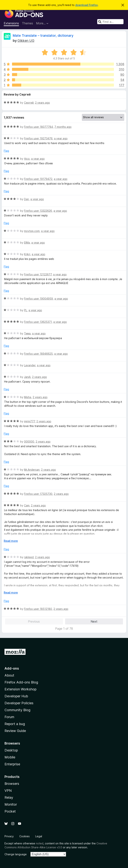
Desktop (11, 750)
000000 (29, 441)
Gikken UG (26, 41)
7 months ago (63, 127)
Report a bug (15, 724)
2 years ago (43, 103)
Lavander (30, 365)
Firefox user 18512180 (38, 609)
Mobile (10, 757)
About (9, 675)
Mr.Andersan (32, 470)
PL (26, 310)
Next (94, 621)
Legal (39, 836)
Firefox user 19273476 (38, 138)
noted (40, 843)
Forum (9, 717)
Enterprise (12, 764)
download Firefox (87, 5)
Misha (28, 397)
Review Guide (15, 731)
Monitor (11, 804)
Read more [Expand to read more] (11, 541)
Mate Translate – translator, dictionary (43, 36)
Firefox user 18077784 (38, 127)
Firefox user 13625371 (38, 322)
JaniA (27, 377)
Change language (16, 854)
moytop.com (32, 231)
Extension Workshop (20, 689)
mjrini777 (29, 421)
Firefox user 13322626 (38, 211)
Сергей (29, 103)
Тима (27, 333)
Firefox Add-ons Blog (21, 682)
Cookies (24, 836)
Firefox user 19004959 (38, 299)
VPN (8, 791)
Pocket (10, 811)
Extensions (11, 23)
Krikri (27, 254)
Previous (34, 621)
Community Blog (17, 710)
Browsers (12, 784)
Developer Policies (19, 703)
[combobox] (110, 22)
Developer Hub (16, 696)
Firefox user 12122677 (38, 274)
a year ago (61, 138)
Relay (9, 797)
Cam (27, 505)
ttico (27, 159)
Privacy (9, 836)
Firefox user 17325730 (38, 494)
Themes (27, 23)
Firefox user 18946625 (38, 354)
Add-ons (12, 668)
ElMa (27, 243)
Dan (26, 199)
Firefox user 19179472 (38, 179)
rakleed (29, 557)
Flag (6, 151)
